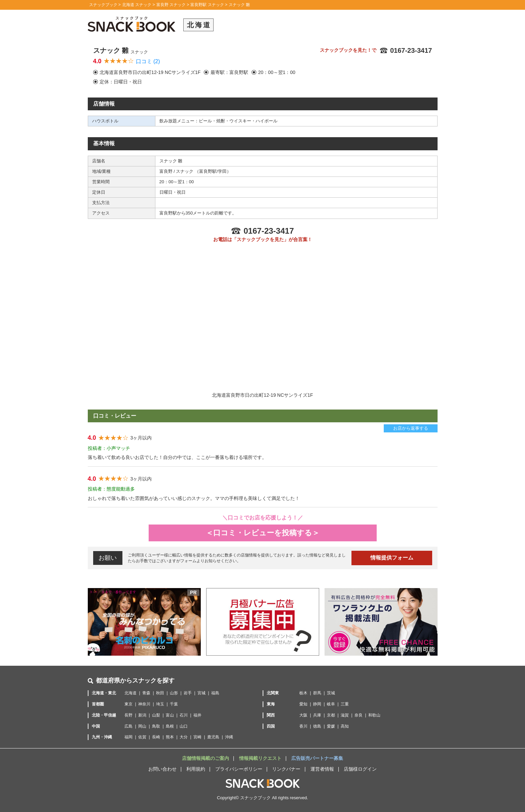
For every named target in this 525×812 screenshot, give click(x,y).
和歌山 (374, 715)
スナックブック (103, 5)
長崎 (156, 737)
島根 (170, 726)
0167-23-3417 (406, 50)
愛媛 (331, 726)
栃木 (303, 693)
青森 (146, 693)
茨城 (331, 693)
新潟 (142, 715)
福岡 (128, 737)
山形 (174, 693)
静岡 (317, 704)
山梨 (156, 715)
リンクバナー (286, 769)
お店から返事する (411, 428)
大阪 (303, 715)
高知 (345, 726)
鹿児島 (213, 737)
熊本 (170, 737)
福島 (215, 693)
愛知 (303, 704)
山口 (184, 726)
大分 (184, 737)
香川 (303, 726)
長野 (128, 715)
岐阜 (331, 704)
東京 (128, 704)
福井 (197, 715)
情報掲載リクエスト (261, 758)
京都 (331, 715)
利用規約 (196, 769)
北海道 (130, 693)
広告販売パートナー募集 (317, 758)
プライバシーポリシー (239, 769)
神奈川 (144, 704)
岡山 (142, 726)
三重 (345, 704)
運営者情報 (322, 769)
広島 (128, 726)
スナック (185, 171)
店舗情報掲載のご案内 (206, 758)
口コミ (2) (148, 61)
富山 (170, 715)
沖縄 (229, 737)
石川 (184, 715)
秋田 (160, 693)
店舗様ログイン (360, 769)
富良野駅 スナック (207, 5)
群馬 (317, 693)
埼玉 (160, 704)
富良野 (167, 171)
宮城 (201, 693)
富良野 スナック (171, 5)
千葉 (174, 704)
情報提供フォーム (392, 558)
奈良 (359, 715)
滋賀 (345, 715)
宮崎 (197, 737)
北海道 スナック (137, 5)
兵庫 (317, 715)
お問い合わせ (162, 769)
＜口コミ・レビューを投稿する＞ (263, 533)
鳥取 (156, 726)
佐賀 (142, 737)
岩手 (188, 693)
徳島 (317, 726)
